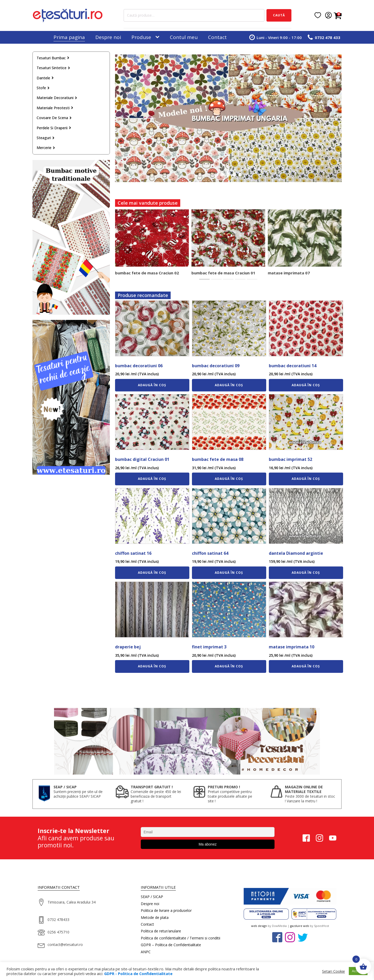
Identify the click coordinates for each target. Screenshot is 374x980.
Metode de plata (155, 917)
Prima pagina (69, 37)
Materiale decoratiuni (57, 98)
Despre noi (108, 37)
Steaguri (46, 138)
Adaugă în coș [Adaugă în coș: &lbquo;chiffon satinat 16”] (152, 573)
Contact (217, 37)
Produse (141, 37)
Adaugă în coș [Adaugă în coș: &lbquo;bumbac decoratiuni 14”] (306, 385)
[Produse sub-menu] (158, 37)
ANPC (146, 952)
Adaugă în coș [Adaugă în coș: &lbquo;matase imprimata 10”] (306, 666)
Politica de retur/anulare (161, 931)
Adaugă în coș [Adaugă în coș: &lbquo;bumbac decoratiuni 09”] (229, 385)
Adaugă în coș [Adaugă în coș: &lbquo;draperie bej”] (152, 666)
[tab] (204, 279)
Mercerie (46, 148)
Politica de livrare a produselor (166, 910)
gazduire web (300, 926)
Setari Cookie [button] (333, 971)
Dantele (45, 78)
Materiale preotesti (55, 108)
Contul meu (184, 37)
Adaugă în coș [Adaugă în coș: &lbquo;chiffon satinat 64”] (229, 573)
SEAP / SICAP (152, 897)
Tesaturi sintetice (54, 68)
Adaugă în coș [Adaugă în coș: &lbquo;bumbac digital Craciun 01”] (152, 479)
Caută (279, 15)
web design (259, 926)
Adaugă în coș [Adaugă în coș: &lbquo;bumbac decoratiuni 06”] (152, 385)
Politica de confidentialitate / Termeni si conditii (181, 938)
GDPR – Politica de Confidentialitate (171, 945)
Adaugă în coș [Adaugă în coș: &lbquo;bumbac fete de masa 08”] (229, 479)
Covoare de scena (54, 118)
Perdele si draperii (54, 128)
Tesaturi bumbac (53, 58)
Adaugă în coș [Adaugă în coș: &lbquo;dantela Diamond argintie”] (306, 573)
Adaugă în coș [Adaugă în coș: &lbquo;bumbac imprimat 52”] (306, 479)
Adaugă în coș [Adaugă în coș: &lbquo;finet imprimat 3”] (229, 666)
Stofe (43, 88)
